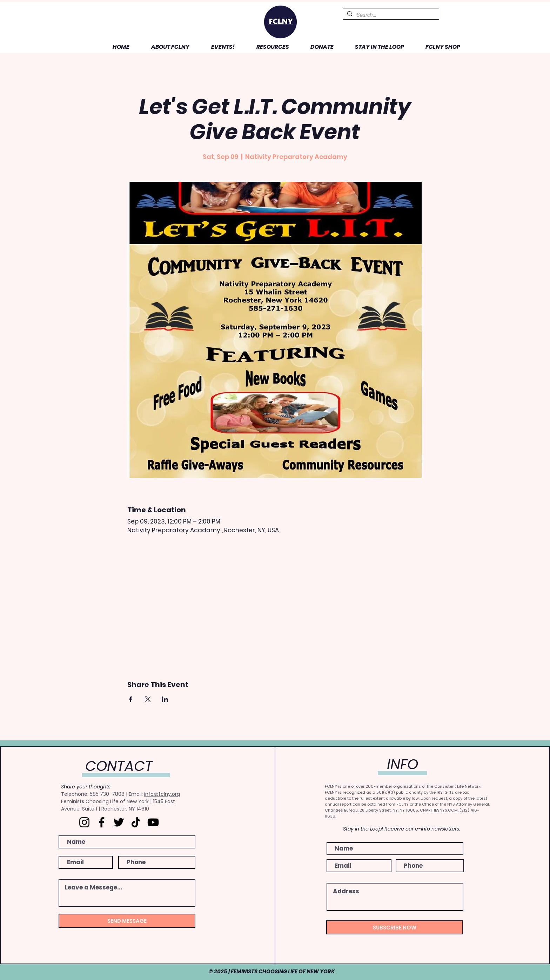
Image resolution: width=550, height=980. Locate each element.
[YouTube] (153, 822)
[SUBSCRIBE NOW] (395, 927)
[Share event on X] (148, 699)
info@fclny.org (162, 794)
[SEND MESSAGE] (127, 921)
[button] (165, 47)
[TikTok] (136, 822)
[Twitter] (119, 822)
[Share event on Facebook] (131, 699)
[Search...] (390, 15)
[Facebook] (102, 822)
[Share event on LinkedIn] (165, 699)
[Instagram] (84, 822)
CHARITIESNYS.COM (439, 810)
